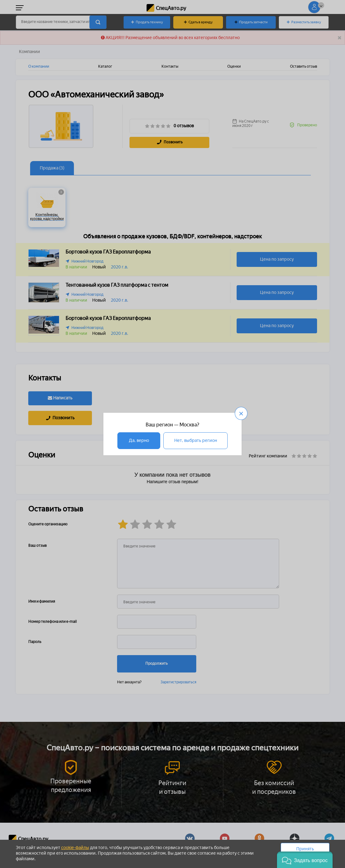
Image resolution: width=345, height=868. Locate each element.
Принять (305, 849)
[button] (305, 860)
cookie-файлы (75, 848)
